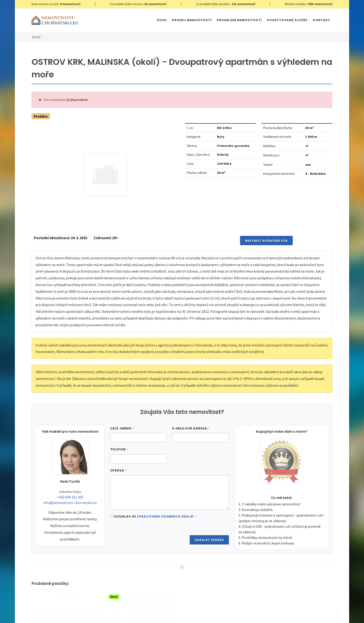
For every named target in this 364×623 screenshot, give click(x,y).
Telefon (119, 449)
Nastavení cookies (106, 615)
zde (320, 515)
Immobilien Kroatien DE (152, 615)
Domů (36, 37)
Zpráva (118, 470)
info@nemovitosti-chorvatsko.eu (70, 503)
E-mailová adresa (191, 428)
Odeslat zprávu (209, 540)
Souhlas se (155, 516)
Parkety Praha (218, 615)
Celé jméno (122, 428)
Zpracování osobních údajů (165, 516)
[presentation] (146, 534)
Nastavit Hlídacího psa (266, 241)
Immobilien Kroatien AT (188, 615)
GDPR (86, 615)
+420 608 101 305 (70, 497)
